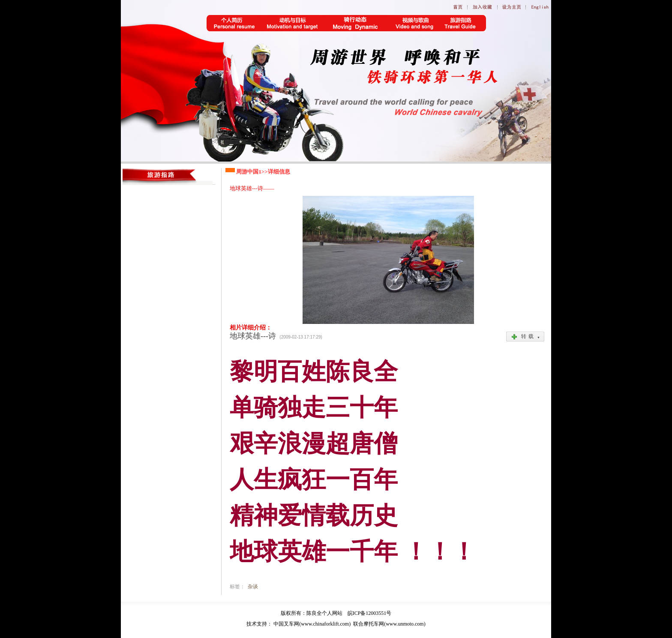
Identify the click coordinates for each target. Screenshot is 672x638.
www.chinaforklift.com (325, 624)
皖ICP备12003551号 (370, 613)
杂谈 (253, 587)
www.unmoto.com (405, 624)
